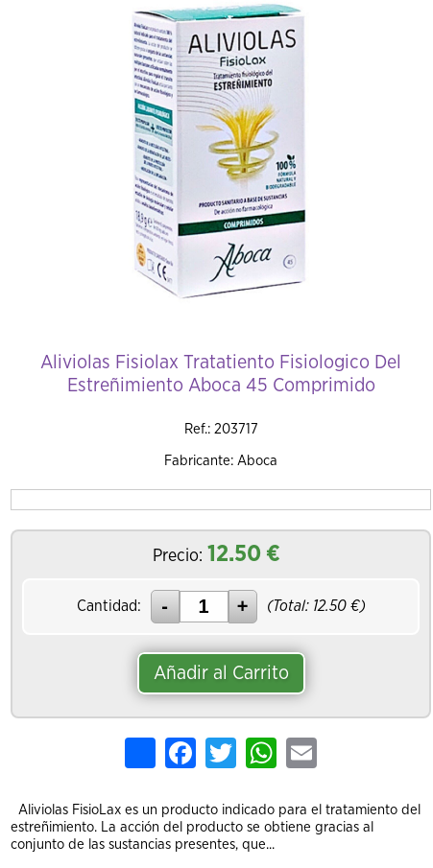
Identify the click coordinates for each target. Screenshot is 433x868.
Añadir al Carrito (221, 673)
